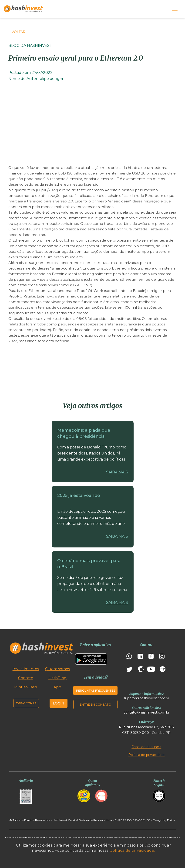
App (57, 687)
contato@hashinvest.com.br (146, 712)
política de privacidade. (132, 850)
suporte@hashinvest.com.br (146, 698)
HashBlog (57, 678)
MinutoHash (26, 687)
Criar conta (26, 703)
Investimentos (26, 669)
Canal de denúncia (146, 747)
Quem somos (57, 669)
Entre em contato (96, 705)
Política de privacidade (146, 755)
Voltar (17, 32)
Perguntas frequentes (96, 691)
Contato (26, 678)
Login (59, 703)
